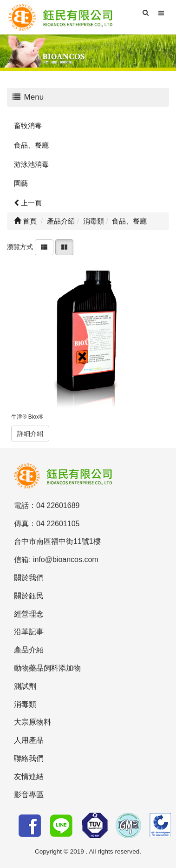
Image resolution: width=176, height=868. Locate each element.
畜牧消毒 (28, 125)
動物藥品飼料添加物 (47, 668)
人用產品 (29, 740)
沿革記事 (29, 632)
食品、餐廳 (31, 145)
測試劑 (25, 686)
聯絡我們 (29, 758)
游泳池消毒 (31, 164)
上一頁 (28, 203)
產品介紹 (29, 650)
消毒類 (25, 704)
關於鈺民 (29, 596)
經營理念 (29, 614)
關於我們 (29, 578)
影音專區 (29, 795)
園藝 (21, 183)
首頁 (25, 221)
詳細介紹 (30, 434)
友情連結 (29, 776)
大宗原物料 (33, 722)
